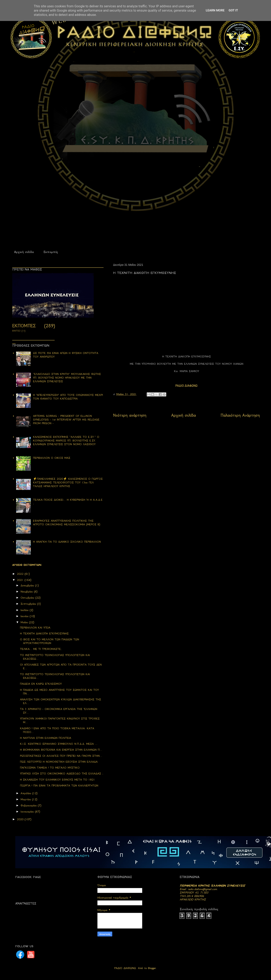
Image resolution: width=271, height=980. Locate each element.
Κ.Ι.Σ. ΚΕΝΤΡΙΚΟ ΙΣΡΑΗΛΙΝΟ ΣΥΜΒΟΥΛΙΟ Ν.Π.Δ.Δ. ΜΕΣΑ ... (59, 744)
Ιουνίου (25, 616)
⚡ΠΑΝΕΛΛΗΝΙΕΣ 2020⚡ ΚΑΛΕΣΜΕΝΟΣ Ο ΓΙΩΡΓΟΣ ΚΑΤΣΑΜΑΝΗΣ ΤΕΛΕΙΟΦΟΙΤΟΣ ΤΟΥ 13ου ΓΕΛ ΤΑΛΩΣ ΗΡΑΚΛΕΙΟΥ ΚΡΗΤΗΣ (68, 482)
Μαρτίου (26, 799)
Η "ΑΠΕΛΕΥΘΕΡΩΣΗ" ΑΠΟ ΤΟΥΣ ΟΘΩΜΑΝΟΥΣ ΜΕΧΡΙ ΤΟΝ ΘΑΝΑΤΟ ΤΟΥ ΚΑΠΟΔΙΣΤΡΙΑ (68, 397)
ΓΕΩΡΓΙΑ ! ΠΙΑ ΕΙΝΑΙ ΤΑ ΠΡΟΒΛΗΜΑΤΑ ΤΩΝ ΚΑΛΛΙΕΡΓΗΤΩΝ (59, 786)
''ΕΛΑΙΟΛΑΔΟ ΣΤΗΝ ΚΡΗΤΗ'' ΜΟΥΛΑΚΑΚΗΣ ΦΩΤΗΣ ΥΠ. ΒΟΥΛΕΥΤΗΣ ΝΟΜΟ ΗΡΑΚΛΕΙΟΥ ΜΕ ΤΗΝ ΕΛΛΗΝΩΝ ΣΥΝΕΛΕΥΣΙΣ (67, 378)
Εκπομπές (51, 252)
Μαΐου (25, 622)
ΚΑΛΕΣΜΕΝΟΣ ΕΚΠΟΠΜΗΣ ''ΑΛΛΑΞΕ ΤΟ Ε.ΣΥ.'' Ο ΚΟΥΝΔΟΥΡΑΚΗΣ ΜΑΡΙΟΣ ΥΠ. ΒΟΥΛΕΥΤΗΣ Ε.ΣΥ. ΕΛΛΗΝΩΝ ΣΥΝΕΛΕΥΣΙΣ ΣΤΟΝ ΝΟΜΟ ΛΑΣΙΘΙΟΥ (66, 441)
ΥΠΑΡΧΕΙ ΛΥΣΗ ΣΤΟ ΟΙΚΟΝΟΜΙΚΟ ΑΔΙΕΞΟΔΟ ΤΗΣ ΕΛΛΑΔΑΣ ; (62, 774)
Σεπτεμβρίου (29, 604)
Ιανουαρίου (28, 812)
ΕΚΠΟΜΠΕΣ (24, 326)
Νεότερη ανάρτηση (130, 415)
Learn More (215, 10)
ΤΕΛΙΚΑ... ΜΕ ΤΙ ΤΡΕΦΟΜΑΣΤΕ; (41, 649)
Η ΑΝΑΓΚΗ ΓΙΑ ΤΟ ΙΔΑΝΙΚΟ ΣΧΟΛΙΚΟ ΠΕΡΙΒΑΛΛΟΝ (67, 542)
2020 (21, 819)
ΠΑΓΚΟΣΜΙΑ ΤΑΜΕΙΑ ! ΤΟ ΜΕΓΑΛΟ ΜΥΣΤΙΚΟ (50, 768)
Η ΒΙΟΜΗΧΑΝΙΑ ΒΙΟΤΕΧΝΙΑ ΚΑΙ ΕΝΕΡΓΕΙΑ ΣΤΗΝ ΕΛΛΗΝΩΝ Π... (61, 750)
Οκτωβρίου (28, 598)
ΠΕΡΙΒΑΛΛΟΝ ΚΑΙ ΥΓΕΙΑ (35, 628)
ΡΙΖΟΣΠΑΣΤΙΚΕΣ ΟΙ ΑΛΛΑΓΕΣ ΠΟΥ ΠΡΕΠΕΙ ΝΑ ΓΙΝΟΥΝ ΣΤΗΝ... (61, 756)
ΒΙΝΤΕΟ (16, 331)
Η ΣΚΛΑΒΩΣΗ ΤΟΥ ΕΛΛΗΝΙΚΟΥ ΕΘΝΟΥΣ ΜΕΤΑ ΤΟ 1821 (57, 780)
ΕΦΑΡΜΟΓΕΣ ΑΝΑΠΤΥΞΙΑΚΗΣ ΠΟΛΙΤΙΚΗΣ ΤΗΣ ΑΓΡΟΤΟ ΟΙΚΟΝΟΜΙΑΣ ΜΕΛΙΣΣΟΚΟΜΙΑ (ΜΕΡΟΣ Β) (67, 523)
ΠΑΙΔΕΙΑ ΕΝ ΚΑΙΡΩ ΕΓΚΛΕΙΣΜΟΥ (41, 684)
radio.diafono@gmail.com (202, 889)
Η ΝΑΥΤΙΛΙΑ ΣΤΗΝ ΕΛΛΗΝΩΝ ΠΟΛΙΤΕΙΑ (46, 738)
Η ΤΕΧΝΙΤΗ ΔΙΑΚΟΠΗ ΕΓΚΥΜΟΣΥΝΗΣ (44, 633)
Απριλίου (26, 793)
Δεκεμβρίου (28, 585)
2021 (21, 580)
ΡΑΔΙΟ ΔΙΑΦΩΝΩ (186, 386)
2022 (21, 574)
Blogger (152, 968)
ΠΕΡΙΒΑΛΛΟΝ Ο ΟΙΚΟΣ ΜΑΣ (52, 458)
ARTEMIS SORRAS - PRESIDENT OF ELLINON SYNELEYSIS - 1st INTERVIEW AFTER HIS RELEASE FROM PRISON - (66, 420)
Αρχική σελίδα (24, 252)
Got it (233, 10)
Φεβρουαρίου (29, 805)
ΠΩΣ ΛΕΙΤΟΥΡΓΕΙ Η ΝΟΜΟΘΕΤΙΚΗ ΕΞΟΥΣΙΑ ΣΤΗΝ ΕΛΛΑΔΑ (59, 762)
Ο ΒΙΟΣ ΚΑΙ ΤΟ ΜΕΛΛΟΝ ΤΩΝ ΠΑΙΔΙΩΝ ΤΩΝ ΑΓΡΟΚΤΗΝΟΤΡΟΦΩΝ (50, 641)
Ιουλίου (25, 610)
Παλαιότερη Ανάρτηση (240, 415)
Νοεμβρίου (27, 592)
